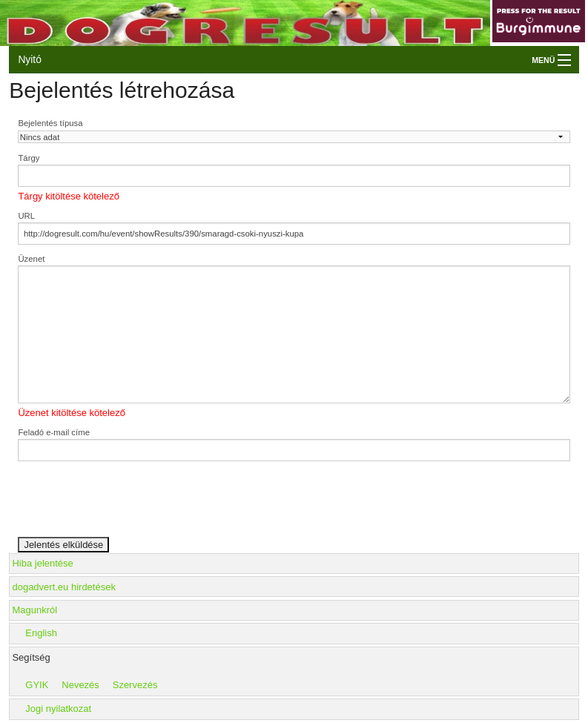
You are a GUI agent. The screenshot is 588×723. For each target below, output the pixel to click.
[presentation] (131, 507)
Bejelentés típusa (50, 123)
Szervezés (135, 685)
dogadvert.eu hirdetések (63, 587)
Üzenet (31, 259)
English (41, 633)
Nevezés (80, 685)
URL (26, 216)
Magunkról (34, 610)
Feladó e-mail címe (54, 432)
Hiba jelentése (42, 563)
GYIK (37, 685)
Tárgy (29, 158)
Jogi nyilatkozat (58, 709)
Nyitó (29, 59)
